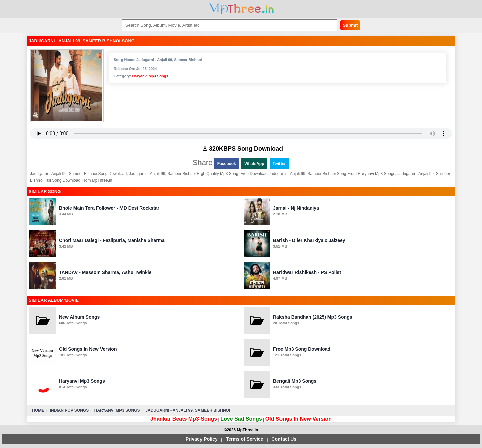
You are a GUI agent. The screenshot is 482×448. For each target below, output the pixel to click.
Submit (350, 25)
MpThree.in (241, 9)
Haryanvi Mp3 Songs (150, 76)
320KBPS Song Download (243, 149)
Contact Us (284, 439)
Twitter (279, 164)
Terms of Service (245, 439)
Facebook (227, 164)
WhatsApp (254, 164)
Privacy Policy (202, 439)
